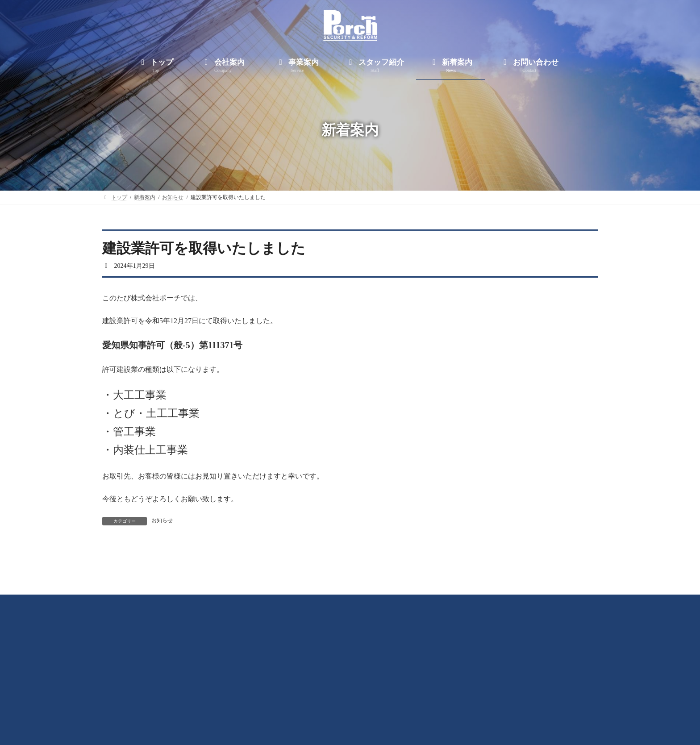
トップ (219, 706)
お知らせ (162, 520)
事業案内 (312, 706)
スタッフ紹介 (366, 706)
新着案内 (420, 706)
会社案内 (264, 706)
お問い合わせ (473, 706)
